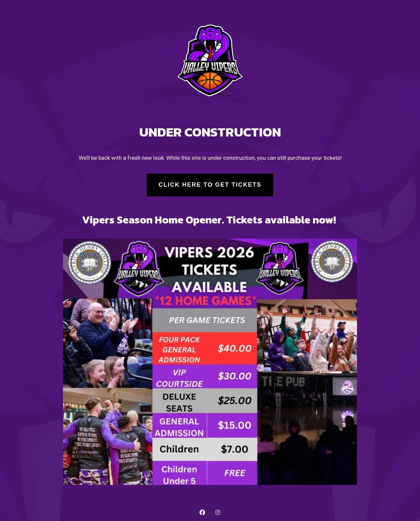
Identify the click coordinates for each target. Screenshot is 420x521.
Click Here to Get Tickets (210, 185)
